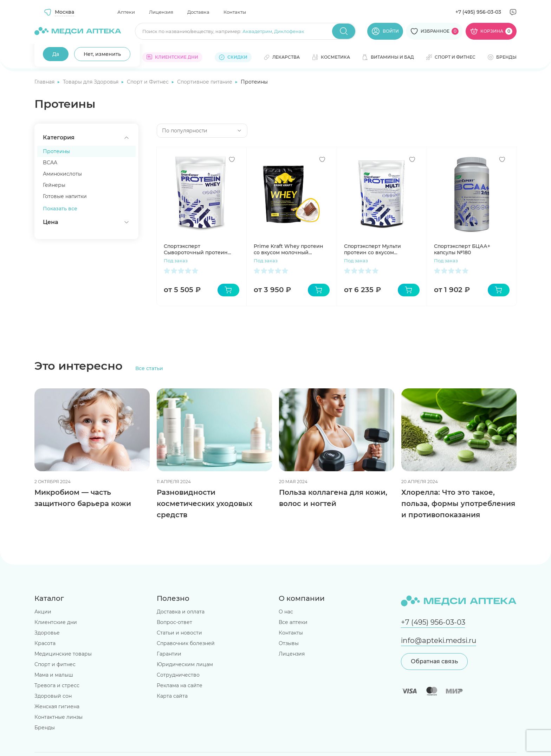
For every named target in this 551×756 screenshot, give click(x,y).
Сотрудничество (178, 675)
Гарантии (169, 654)
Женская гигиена (57, 706)
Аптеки (126, 12)
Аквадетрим (257, 31)
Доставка (198, 12)
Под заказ (176, 261)
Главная (45, 82)
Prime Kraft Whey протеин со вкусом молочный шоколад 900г (289, 249)
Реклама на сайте (180, 685)
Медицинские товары (63, 654)
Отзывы (289, 643)
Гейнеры (54, 185)
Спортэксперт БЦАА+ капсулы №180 (462, 249)
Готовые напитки (65, 196)
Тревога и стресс (57, 685)
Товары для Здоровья (91, 82)
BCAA (50, 163)
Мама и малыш (54, 675)
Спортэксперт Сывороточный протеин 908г (196, 249)
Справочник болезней (186, 643)
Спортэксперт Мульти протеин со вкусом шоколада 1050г (372, 249)
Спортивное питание (205, 82)
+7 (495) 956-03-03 (478, 12)
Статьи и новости (179, 633)
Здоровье (47, 633)
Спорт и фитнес (55, 664)
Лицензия (161, 12)
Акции (43, 612)
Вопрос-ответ (174, 622)
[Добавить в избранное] (232, 159)
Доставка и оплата (181, 612)
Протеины (56, 151)
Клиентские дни (56, 622)
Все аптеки (293, 622)
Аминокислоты (62, 174)
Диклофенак (289, 31)
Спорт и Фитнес (148, 82)
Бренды (45, 728)
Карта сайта (172, 696)
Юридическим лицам (185, 664)
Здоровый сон (53, 696)
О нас (286, 612)
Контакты (235, 12)
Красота (45, 643)
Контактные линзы (59, 717)
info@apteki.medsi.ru (439, 640)
